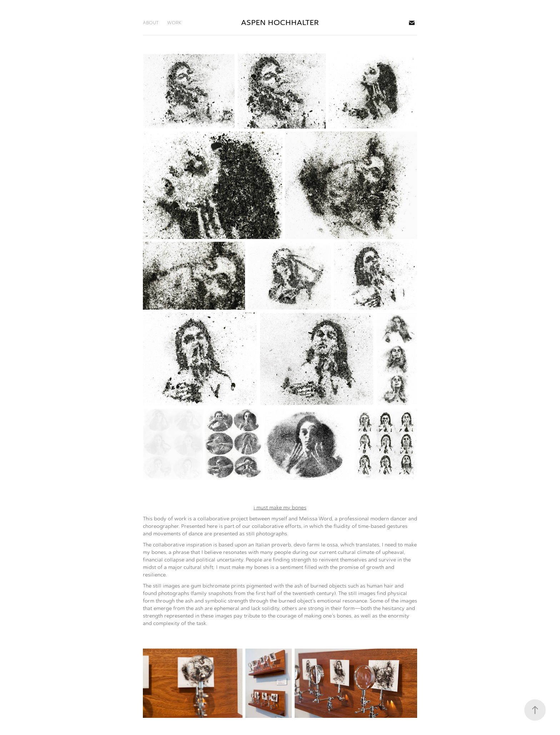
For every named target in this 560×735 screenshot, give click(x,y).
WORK (174, 23)
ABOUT (151, 23)
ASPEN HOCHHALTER (280, 23)
